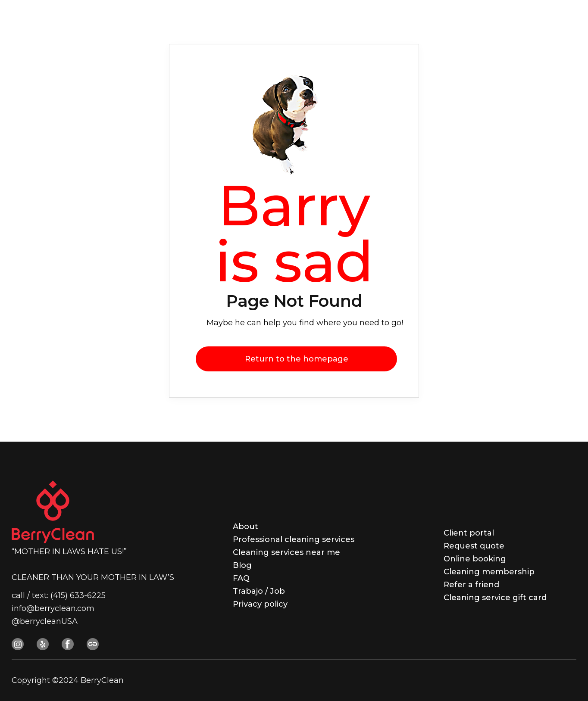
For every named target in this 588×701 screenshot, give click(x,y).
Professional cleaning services (294, 539)
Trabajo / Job (259, 591)
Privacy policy (260, 604)
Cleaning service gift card (495, 598)
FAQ (241, 578)
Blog (242, 565)
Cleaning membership (489, 572)
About (246, 527)
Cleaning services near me (286, 552)
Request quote (474, 546)
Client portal (469, 533)
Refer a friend (471, 585)
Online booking (475, 559)
